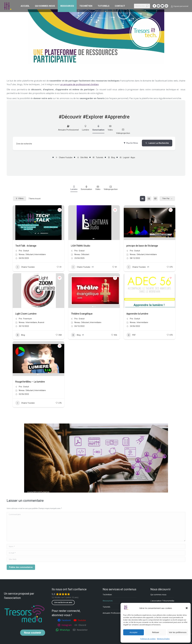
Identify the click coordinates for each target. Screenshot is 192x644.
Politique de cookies (148, 639)
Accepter (134, 632)
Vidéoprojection (123, 131)
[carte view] (155, 199)
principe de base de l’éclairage (142, 246)
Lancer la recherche (157, 143)
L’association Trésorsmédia (162, 601)
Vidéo (110, 128)
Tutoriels (98, 157)
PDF (131, 335)
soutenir (33, 633)
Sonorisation (98, 128)
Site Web (82, 157)
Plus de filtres (131, 143)
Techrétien (107, 595)
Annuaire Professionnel (68, 128)
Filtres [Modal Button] (20, 198)
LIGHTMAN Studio (81, 246)
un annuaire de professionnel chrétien (79, 84)
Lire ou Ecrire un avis (63, 602)
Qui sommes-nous (158, 595)
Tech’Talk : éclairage (26, 246)
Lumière (86, 128)
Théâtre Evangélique (82, 314)
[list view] (149, 199)
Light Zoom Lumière (26, 314)
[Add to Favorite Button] (60, 210)
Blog (111, 157)
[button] (187, 608)
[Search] (142, 6)
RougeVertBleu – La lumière (30, 382)
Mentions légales (163, 639)
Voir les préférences (178, 632)
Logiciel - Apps (127, 157)
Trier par (166, 198)
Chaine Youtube (64, 157)
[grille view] (143, 199)
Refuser (156, 632)
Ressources (108, 601)
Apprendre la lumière (137, 314)
